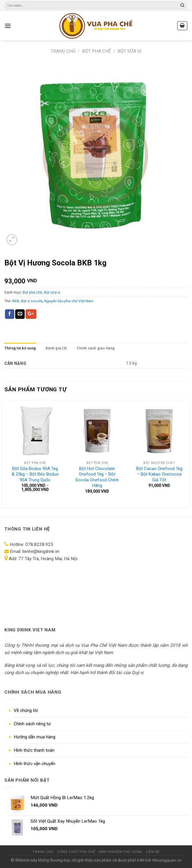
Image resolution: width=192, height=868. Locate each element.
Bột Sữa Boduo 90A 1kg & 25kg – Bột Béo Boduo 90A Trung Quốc (35, 474)
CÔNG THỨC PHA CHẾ (76, 852)
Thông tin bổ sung (20, 348)
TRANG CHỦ (43, 852)
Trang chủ (63, 51)
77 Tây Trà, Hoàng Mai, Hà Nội (47, 559)
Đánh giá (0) (56, 348)
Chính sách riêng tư (32, 724)
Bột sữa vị (129, 51)
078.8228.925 (39, 544)
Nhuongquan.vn (167, 860)
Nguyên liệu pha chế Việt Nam (69, 301)
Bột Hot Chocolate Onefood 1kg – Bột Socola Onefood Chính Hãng (97, 477)
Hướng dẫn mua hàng (34, 737)
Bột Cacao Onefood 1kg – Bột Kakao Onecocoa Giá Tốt (159, 474)
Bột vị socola (32, 301)
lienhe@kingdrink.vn (41, 551)
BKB (16, 301)
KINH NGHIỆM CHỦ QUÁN (121, 852)
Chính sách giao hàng (96, 348)
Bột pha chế (96, 51)
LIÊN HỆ (153, 852)
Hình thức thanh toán (34, 750)
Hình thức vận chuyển (34, 764)
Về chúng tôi (26, 710)
